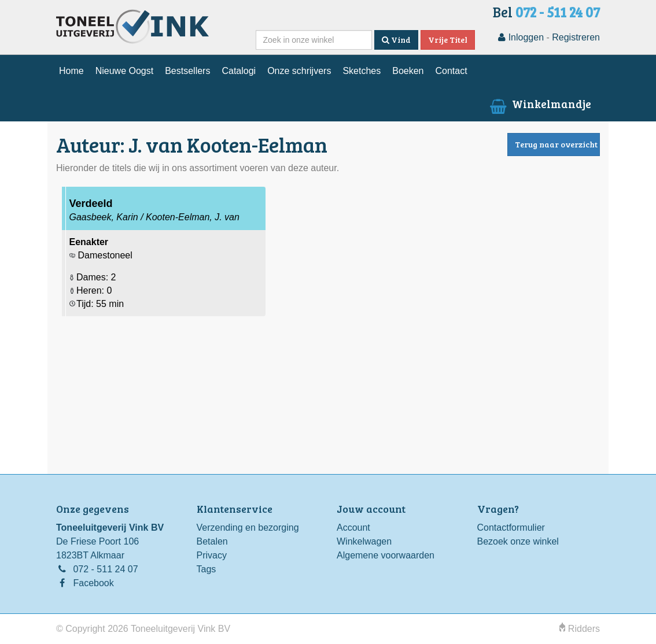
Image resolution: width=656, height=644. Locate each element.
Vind (396, 40)
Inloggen (521, 37)
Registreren (576, 37)
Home (71, 71)
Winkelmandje (539, 103)
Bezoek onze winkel (518, 541)
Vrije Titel (448, 40)
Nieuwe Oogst (125, 71)
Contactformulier (511, 528)
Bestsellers (187, 71)
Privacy (212, 555)
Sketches (362, 71)
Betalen (212, 541)
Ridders (580, 629)
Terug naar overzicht (556, 144)
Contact (451, 71)
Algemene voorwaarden (386, 555)
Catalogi (239, 71)
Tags (207, 569)
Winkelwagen (364, 541)
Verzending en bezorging (248, 528)
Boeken (408, 71)
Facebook (93, 583)
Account (353, 528)
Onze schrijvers (299, 71)
